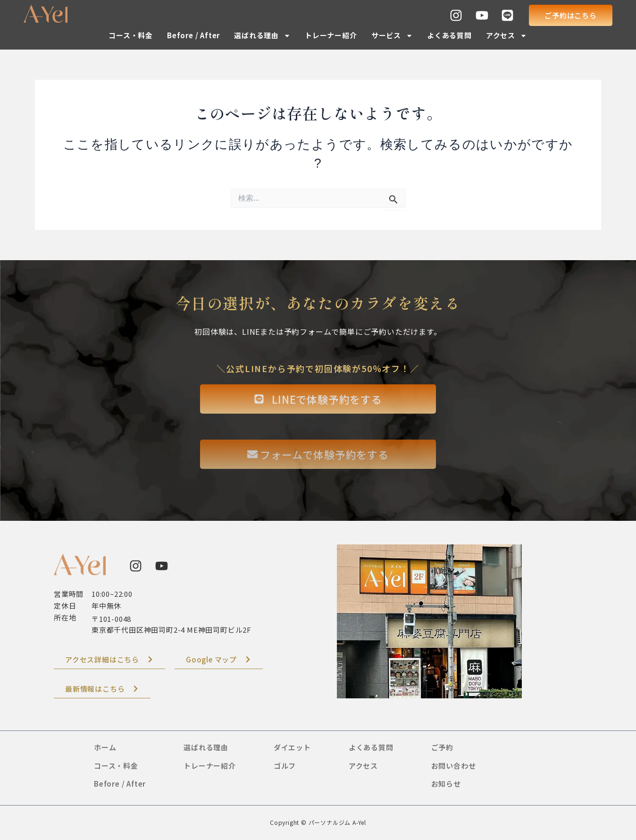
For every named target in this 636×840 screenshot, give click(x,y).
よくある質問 (449, 35)
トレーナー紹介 (331, 35)
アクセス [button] (506, 36)
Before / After (193, 35)
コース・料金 (131, 35)
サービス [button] (392, 36)
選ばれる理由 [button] (262, 36)
